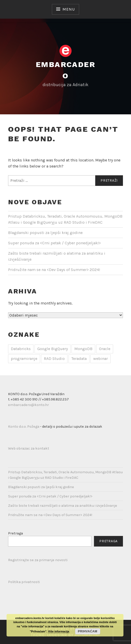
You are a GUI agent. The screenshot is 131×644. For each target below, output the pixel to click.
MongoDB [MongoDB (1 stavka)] (83, 349)
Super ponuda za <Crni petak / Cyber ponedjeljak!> (54, 243)
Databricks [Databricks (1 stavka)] (21, 349)
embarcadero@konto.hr (28, 405)
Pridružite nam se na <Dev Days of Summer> (54, 270)
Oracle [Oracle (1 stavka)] (105, 349)
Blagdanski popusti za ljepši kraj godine (45, 233)
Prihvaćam (88, 631)
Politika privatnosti (24, 582)
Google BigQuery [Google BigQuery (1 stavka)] (53, 349)
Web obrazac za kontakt (29, 448)
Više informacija (58, 631)
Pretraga (15, 533)
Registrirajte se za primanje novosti (38, 560)
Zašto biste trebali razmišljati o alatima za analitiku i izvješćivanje (63, 506)
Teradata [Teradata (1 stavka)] (79, 359)
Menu (69, 9)
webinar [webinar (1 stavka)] (101, 359)
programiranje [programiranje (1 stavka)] (24, 359)
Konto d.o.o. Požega (24, 427)
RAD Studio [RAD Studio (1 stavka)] (54, 359)
